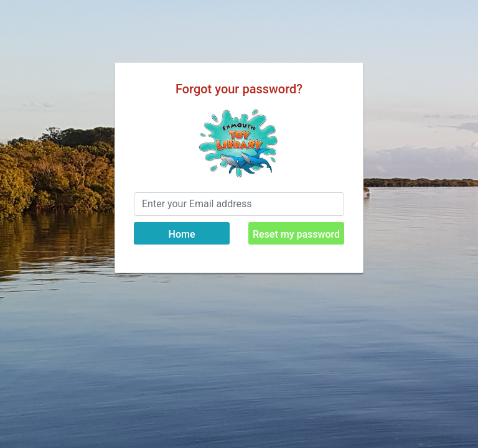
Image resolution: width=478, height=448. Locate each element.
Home (182, 234)
